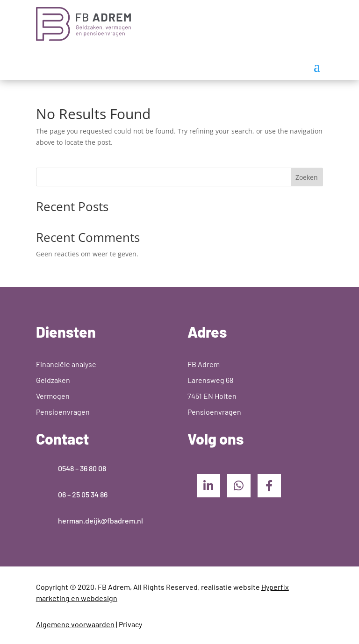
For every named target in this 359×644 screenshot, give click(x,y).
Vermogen (53, 396)
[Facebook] (269, 486)
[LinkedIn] (208, 486)
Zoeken (307, 177)
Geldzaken (53, 380)
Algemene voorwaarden (75, 624)
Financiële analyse (66, 364)
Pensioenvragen (63, 412)
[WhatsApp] (239, 486)
